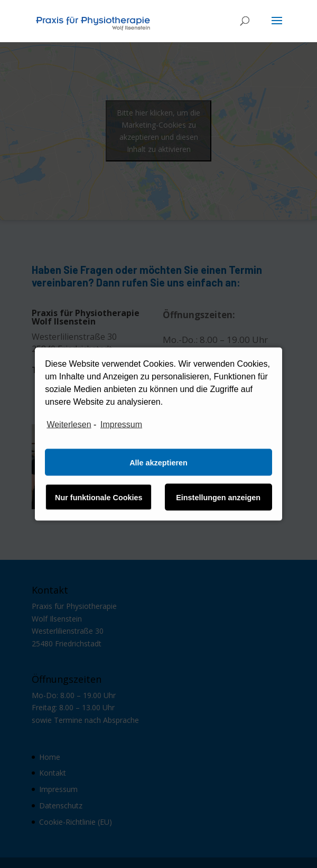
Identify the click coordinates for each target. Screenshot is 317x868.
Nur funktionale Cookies (99, 497)
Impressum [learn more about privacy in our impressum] (121, 424)
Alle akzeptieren (158, 462)
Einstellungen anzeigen (218, 497)
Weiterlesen (69, 424)
